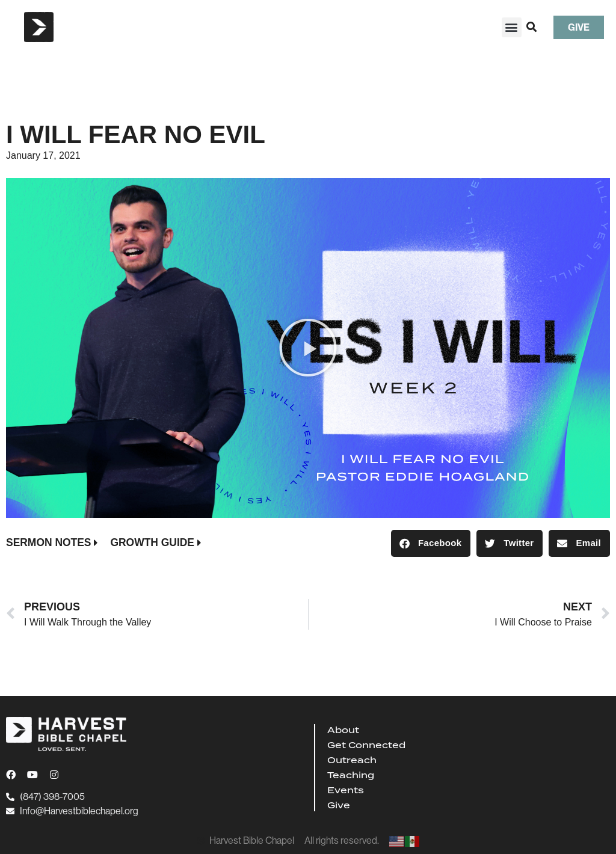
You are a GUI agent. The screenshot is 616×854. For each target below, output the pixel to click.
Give (339, 805)
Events (346, 790)
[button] (512, 27)
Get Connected (366, 745)
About (343, 730)
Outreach (352, 760)
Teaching (351, 775)
